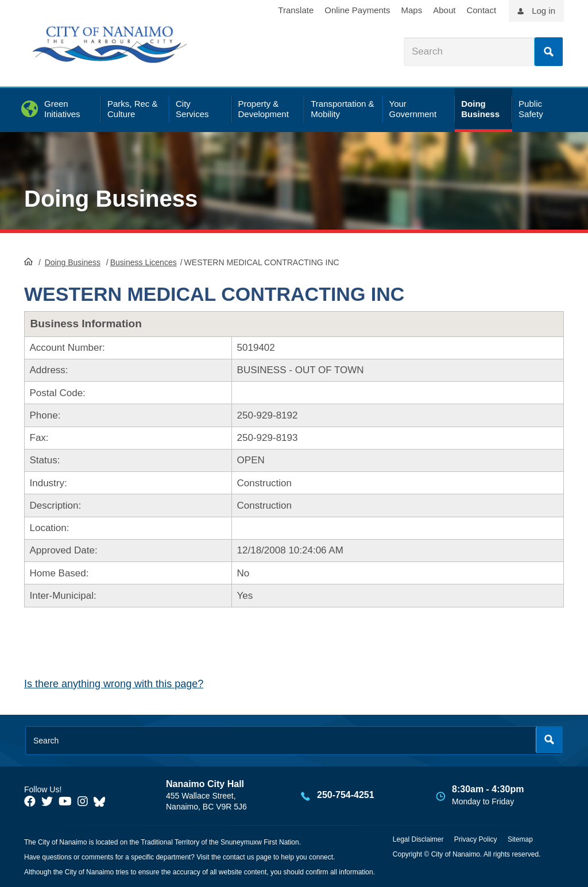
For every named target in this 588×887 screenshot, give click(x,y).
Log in (543, 11)
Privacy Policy (476, 839)
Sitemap (520, 839)
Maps (412, 10)
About (444, 10)
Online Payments (357, 10)
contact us (239, 857)
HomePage (28, 261)
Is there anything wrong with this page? (114, 684)
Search (548, 52)
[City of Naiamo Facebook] (30, 801)
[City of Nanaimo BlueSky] (102, 801)
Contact (481, 10)
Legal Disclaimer (418, 839)
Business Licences (144, 262)
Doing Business (111, 199)
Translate (296, 10)
